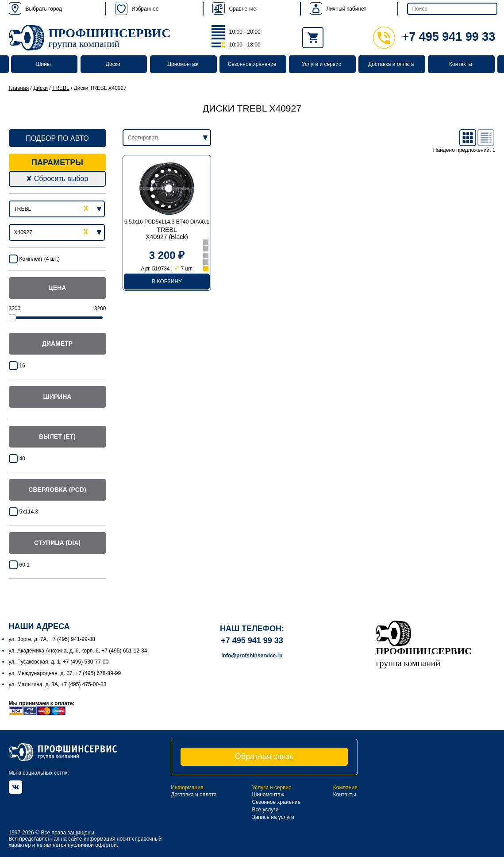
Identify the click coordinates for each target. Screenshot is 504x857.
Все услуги (265, 810)
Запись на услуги (273, 817)
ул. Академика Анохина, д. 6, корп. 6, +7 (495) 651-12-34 (78, 651)
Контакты (461, 64)
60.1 (25, 565)
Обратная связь (264, 757)
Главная (19, 88)
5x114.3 (29, 512)
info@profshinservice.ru (252, 656)
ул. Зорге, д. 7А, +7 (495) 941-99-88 (52, 639)
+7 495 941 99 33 (434, 37)
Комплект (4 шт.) (40, 259)
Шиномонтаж (183, 64)
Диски (113, 64)
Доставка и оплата (391, 64)
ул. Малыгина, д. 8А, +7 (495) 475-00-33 (58, 684)
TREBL (61, 88)
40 (22, 459)
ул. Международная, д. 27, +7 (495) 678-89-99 (65, 673)
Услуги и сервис (321, 64)
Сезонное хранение (252, 64)
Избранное (137, 9)
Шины (44, 64)
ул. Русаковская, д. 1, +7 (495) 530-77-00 (59, 662)
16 (22, 366)
